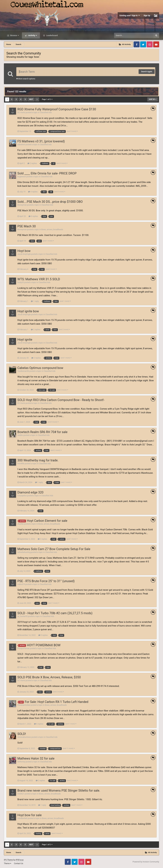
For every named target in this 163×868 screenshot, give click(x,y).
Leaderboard (52, 35)
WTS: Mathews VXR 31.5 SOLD (39, 279)
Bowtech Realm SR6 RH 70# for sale (42, 432)
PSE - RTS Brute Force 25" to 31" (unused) (46, 581)
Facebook (137, 44)
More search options (26, 79)
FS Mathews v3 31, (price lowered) (41, 141)
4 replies (33, 192)
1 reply (35, 301)
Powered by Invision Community (146, 862)
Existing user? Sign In (130, 15)
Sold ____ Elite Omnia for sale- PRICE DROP (47, 173)
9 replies (43, 635)
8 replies (33, 216)
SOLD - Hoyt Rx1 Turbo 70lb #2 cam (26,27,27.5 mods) (55, 613)
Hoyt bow (24, 251)
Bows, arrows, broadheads (52, 230)
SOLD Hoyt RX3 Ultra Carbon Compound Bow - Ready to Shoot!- (61, 400)
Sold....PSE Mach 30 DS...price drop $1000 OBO (50, 202)
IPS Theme (8, 860)
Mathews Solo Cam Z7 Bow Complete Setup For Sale (54, 549)
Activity (32, 35)
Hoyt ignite (25, 340)
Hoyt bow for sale (30, 815)
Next (31, 99)
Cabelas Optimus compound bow (40, 368)
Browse (14, 35)
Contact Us (19, 863)
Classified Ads (46, 113)
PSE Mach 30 (27, 226)
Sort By (153, 99)
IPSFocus (20, 860)
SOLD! (22, 734)
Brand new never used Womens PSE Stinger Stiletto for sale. (59, 791)
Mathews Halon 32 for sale (36, 758)
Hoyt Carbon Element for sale (47, 521)
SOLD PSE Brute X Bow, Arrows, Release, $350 (49, 677)
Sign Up (147, 16)
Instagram (150, 44)
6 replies (39, 724)
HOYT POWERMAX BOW (44, 645)
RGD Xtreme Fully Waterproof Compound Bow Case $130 (57, 109)
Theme (8, 863)
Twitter (143, 44)
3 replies (42, 539)
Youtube (156, 44)
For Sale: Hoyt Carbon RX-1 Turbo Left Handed (56, 702)
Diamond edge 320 (30, 492)
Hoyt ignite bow (28, 311)
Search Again (147, 72)
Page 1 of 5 (47, 99)
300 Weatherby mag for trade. (38, 460)
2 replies (32, 163)
